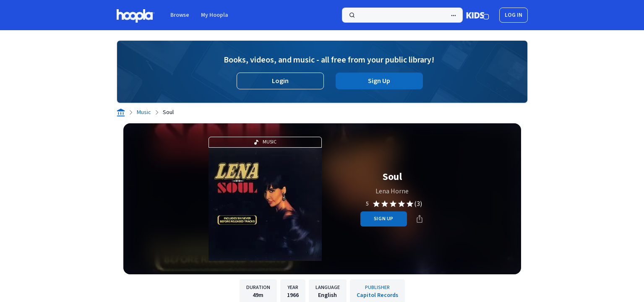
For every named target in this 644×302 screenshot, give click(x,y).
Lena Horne (392, 191)
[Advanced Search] (454, 16)
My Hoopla (215, 15)
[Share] (420, 219)
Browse (180, 15)
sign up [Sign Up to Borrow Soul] (384, 219)
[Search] (402, 15)
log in (514, 15)
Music (144, 112)
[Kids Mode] (478, 15)
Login (280, 81)
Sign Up (379, 81)
